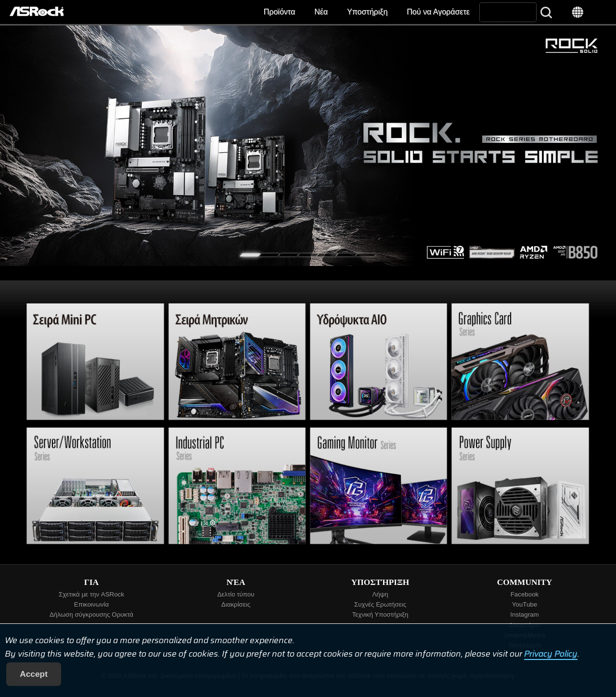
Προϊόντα (279, 12)
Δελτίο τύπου (236, 594)
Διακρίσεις (236, 604)
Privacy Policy (551, 654)
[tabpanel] (308, 146)
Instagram (524, 615)
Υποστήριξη (367, 12)
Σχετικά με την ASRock (91, 594)
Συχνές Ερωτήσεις (380, 604)
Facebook (525, 594)
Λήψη (380, 594)
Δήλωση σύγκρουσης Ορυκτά (91, 615)
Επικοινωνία (91, 604)
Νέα (321, 12)
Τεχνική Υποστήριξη (380, 615)
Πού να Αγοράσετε (438, 12)
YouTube (525, 604)
